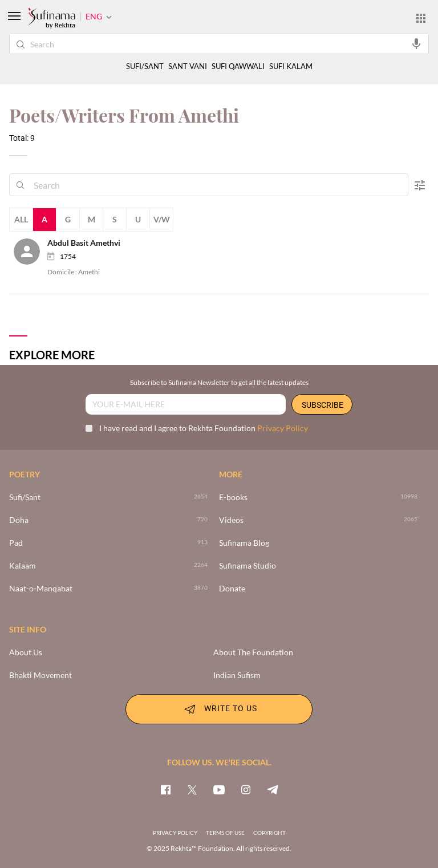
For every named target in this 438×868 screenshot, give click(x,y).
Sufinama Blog (244, 543)
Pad (16, 543)
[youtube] (219, 789)
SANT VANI (188, 66)
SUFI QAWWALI (238, 66)
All (21, 219)
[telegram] (273, 789)
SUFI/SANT (145, 66)
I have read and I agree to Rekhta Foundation (197, 428)
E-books (233, 497)
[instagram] (246, 789)
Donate (232, 589)
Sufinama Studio (248, 566)
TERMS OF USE (225, 833)
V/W (162, 219)
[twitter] (192, 789)
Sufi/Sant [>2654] (25, 497)
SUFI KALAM (291, 66)
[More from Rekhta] (421, 18)
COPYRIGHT (269, 833)
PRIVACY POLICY (175, 833)
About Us (26, 652)
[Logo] (51, 19)
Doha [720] (19, 520)
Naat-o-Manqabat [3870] (41, 589)
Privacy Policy (283, 428)
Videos (231, 520)
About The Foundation (253, 652)
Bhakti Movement (40, 675)
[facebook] (165, 789)
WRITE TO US (219, 709)
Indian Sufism (237, 675)
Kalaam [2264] (23, 566)
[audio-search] (416, 43)
